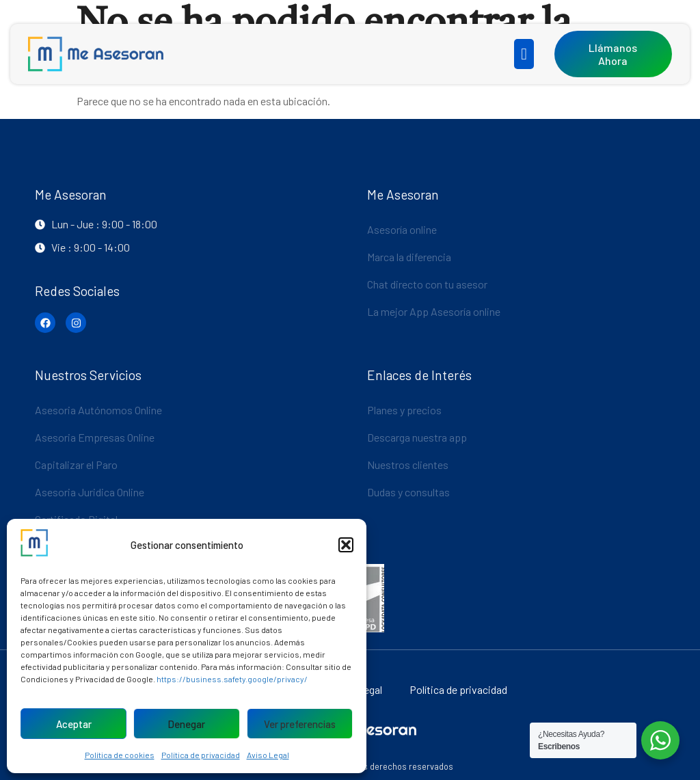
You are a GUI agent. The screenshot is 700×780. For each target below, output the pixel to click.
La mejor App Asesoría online (434, 311)
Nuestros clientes (408, 465)
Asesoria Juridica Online (90, 492)
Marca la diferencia (409, 257)
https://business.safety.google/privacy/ (232, 679)
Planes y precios (404, 410)
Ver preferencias (300, 724)
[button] (346, 545)
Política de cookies (120, 755)
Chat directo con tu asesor (427, 284)
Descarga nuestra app (417, 437)
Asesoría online (402, 229)
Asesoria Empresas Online (95, 437)
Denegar (186, 724)
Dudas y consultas (408, 492)
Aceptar (74, 724)
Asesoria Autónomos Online (98, 410)
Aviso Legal (268, 755)
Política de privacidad (201, 755)
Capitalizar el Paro (76, 465)
